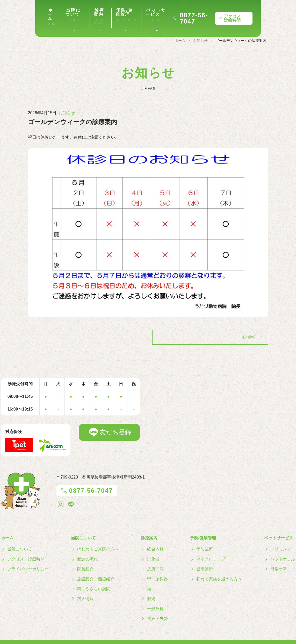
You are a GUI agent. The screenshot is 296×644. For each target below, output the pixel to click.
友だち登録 (109, 421)
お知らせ (67, 102)
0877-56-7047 (213, 13)
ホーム (13, 10)
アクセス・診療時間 (269, 13)
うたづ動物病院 (154, 636)
